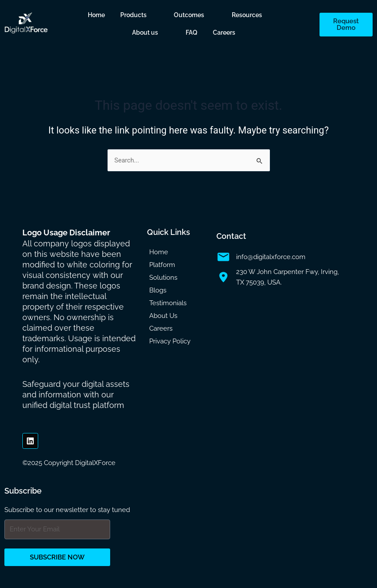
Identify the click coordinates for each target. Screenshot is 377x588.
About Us (163, 316)
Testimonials (168, 303)
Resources (247, 15)
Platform (162, 265)
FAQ (192, 32)
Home (96, 15)
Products (133, 15)
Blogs (158, 290)
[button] (140, 15)
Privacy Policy (170, 341)
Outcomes (189, 15)
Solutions (163, 278)
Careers (224, 32)
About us (145, 32)
